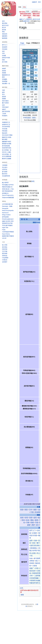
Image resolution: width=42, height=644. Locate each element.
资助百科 (29, 19)
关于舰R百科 (29, 623)
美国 (22, 461)
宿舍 (34, 494)
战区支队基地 (35, 497)
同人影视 (32, 504)
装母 (31, 469)
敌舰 (22, 546)
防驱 (32, 474)
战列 (35, 469)
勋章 (31, 492)
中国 (32, 463)
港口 (37, 476)
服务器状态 (22, 631)
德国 (35, 461)
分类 (21, 539)
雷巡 (23, 471)
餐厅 (38, 494)
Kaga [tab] (22, 43)
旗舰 (29, 476)
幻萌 (30, 610)
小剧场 (35, 517)
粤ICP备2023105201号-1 (26, 627)
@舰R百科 (26, 21)
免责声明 (37, 623)
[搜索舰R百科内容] (37, 11)
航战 (40, 469)
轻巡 (28, 471)
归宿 (37, 519)
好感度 (35, 484)
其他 (40, 479)
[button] (5, 262)
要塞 (33, 476)
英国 (26, 461)
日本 (30, 461)
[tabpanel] (30, 84)
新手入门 (32, 482)
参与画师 (37, 509)
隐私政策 (21, 623)
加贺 (33, 132)
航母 (22, 469)
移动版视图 (30, 631)
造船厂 (32, 519)
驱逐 (36, 471)
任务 (38, 482)
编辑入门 (22, 19)
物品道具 (38, 514)
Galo (31, 509)
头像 (35, 492)
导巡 (37, 474)
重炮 (32, 471)
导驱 (28, 474)
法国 (39, 461)
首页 (40, 171)
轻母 (26, 469)
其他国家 (38, 463)
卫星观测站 (33, 499)
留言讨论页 (37, 19)
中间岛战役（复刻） (30, 118)
